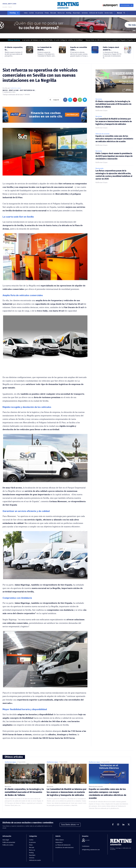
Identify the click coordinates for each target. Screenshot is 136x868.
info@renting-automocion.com (91, 850)
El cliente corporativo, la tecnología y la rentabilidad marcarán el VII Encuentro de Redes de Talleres (113, 104)
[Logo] (68, 5)
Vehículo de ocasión (102, 134)
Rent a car (14, 90)
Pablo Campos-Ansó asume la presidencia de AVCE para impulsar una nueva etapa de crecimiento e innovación (114, 156)
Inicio (5, 90)
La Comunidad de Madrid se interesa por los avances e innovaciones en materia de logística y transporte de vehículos (114, 121)
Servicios (99, 99)
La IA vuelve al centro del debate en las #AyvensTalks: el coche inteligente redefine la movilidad (53, 40)
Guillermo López (16, 88)
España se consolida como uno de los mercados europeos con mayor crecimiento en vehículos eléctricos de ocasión (114, 139)
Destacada (99, 168)
